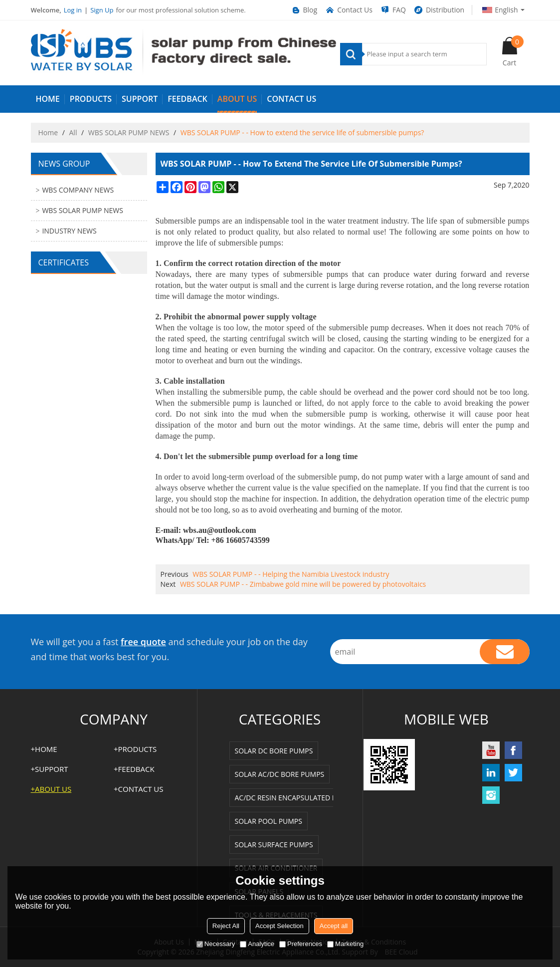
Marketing (345, 944)
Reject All (226, 926)
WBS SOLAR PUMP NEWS (129, 132)
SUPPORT (140, 99)
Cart (513, 51)
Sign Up (102, 10)
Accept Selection (280, 926)
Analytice (257, 944)
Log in (73, 10)
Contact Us (349, 10)
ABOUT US (237, 99)
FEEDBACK (187, 99)
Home (48, 132)
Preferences (301, 944)
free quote (143, 642)
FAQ (393, 10)
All (73, 132)
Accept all (334, 926)
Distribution (439, 10)
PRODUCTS (91, 99)
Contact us (291, 99)
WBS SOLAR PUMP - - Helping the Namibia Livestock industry (291, 574)
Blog (304, 10)
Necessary (216, 944)
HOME (48, 99)
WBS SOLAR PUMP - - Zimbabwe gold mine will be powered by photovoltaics (303, 584)
